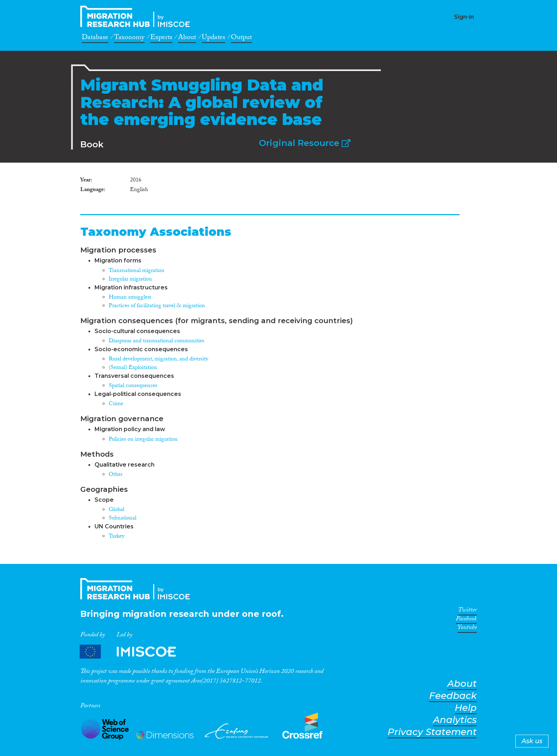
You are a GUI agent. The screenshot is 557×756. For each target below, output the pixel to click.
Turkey (117, 537)
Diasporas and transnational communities (156, 341)
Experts (161, 38)
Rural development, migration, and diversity (158, 360)
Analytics (455, 720)
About (187, 38)
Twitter (467, 611)
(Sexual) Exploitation (133, 368)
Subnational (123, 519)
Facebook (466, 620)
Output (241, 38)
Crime (116, 404)
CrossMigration (137, 16)
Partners (134, 652)
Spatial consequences (133, 386)
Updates (213, 38)
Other (116, 475)
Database (95, 38)
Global (117, 510)
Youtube (467, 629)
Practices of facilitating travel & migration (157, 306)
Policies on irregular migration (143, 440)
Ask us (532, 741)
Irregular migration (130, 280)
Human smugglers (130, 298)
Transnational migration (137, 271)
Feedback (453, 696)
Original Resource (305, 143)
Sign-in (464, 17)
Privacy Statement (432, 732)
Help (466, 708)
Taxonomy (129, 38)
